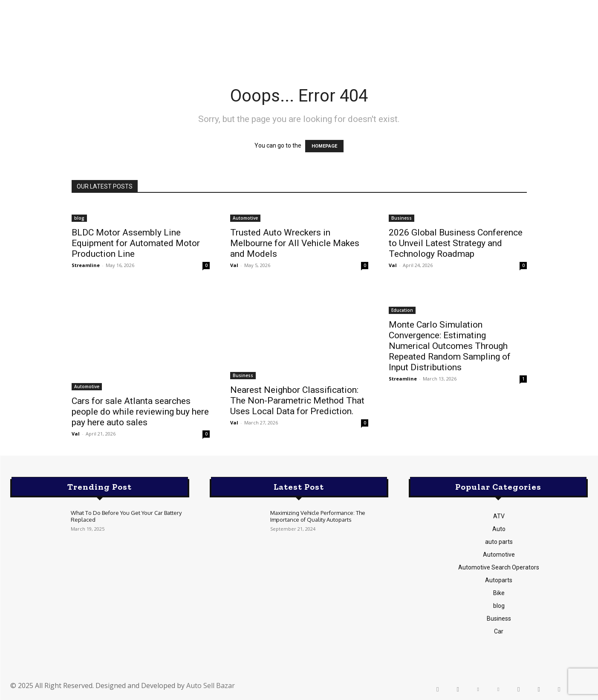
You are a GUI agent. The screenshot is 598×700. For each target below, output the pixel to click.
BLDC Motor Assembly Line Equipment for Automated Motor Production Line (136, 243)
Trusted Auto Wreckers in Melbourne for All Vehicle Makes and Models (295, 243)
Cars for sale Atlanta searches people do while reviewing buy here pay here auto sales (140, 412)
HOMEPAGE (324, 146)
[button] (523, 35)
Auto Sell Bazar (211, 685)
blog (79, 218)
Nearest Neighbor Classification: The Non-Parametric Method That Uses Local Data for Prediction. (297, 401)
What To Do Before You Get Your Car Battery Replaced (126, 516)
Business (402, 218)
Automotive (245, 218)
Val (234, 265)
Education (402, 310)
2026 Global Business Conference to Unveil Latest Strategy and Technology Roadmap (456, 243)
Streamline (86, 265)
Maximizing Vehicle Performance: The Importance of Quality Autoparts (318, 516)
